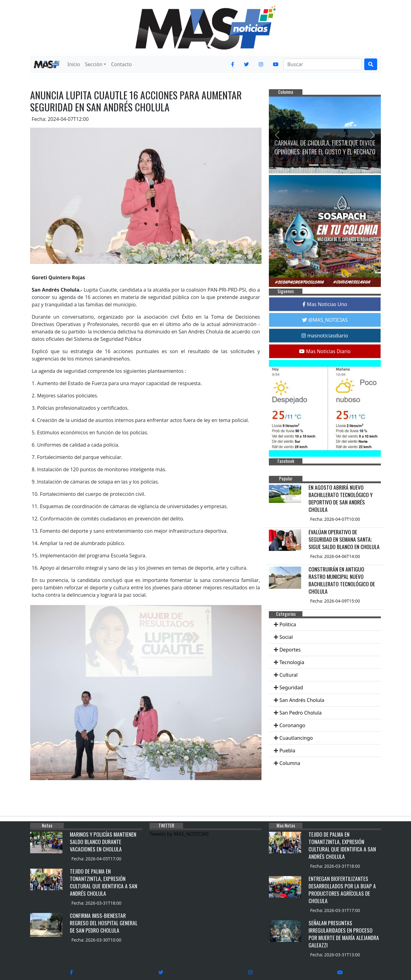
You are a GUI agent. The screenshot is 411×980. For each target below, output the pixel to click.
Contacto (122, 64)
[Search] (323, 64)
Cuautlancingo (296, 738)
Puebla (287, 751)
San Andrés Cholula (302, 700)
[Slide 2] (325, 165)
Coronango (292, 725)
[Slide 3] (336, 165)
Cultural (288, 675)
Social (286, 637)
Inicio (74, 64)
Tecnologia (292, 662)
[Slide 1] (314, 165)
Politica (288, 624)
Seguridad (291, 687)
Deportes (290, 650)
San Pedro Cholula (300, 713)
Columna (290, 763)
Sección (94, 64)
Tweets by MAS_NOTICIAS (179, 834)
